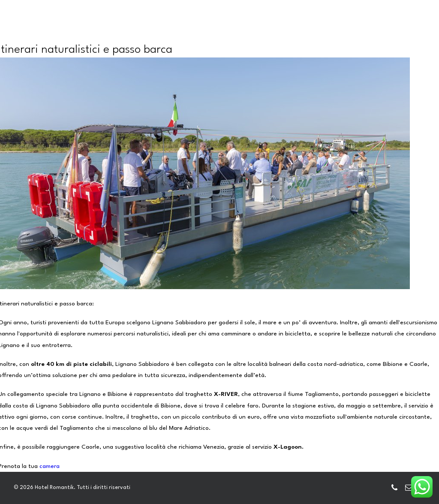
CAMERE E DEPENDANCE (168, 30)
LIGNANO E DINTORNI (364, 30)
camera (50, 466)
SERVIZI (229, 30)
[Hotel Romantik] (52, 29)
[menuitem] (110, 30)
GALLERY (304, 30)
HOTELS (266, 30)
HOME (110, 30)
